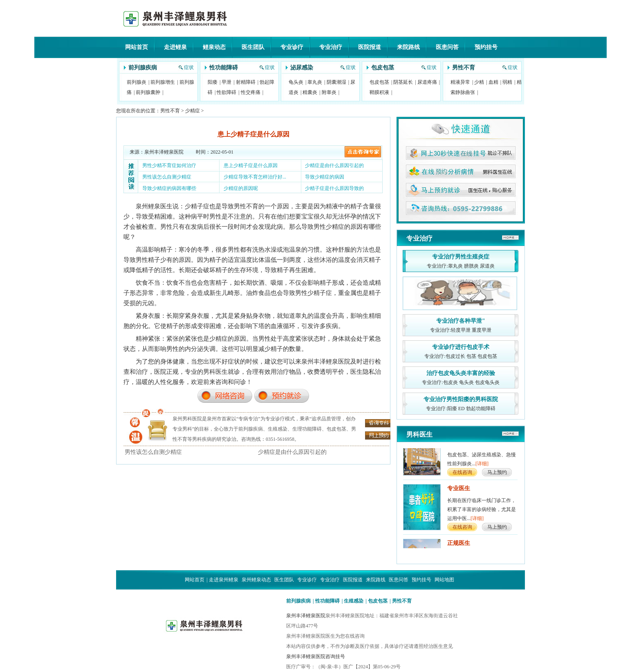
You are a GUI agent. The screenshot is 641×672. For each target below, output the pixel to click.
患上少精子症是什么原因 (251, 165)
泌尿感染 (302, 68)
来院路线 (408, 47)
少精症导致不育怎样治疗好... (255, 177)
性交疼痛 (251, 92)
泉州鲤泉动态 (256, 580)
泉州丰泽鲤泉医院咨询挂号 (316, 656)
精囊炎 (310, 92)
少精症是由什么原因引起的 (334, 165)
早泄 (226, 82)
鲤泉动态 (214, 47)
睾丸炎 (315, 82)
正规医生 (459, 545)
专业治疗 (331, 47)
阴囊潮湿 (336, 82)
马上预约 (497, 474)
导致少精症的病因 (325, 177)
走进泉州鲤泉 (224, 580)
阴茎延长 (403, 82)
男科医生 (419, 434)
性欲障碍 (226, 92)
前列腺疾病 (143, 68)
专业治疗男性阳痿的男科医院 (461, 399)
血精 (493, 82)
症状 (189, 67)
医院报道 (370, 47)
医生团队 (253, 47)
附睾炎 (329, 92)
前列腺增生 (163, 82)
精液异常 (460, 82)
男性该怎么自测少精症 (167, 177)
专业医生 (459, 490)
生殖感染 (354, 601)
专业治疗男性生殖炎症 (461, 257)
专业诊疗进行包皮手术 (461, 347)
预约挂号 (486, 47)
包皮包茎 (383, 68)
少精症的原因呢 (241, 188)
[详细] (482, 466)
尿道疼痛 (427, 82)
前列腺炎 (137, 82)
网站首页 (137, 47)
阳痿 (213, 82)
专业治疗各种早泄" (461, 321)
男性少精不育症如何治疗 (169, 165)
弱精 (507, 82)
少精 (479, 82)
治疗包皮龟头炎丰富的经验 (461, 373)
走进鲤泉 (175, 47)
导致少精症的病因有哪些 (169, 188)
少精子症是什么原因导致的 (334, 188)
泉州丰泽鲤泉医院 (306, 616)
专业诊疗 (292, 47)
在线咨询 (462, 474)
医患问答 (447, 47)
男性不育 (464, 68)
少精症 (193, 111)
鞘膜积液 (379, 92)
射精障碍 (246, 82)
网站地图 (444, 580)
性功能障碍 (224, 68)
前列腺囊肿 (148, 92)
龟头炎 (296, 82)
